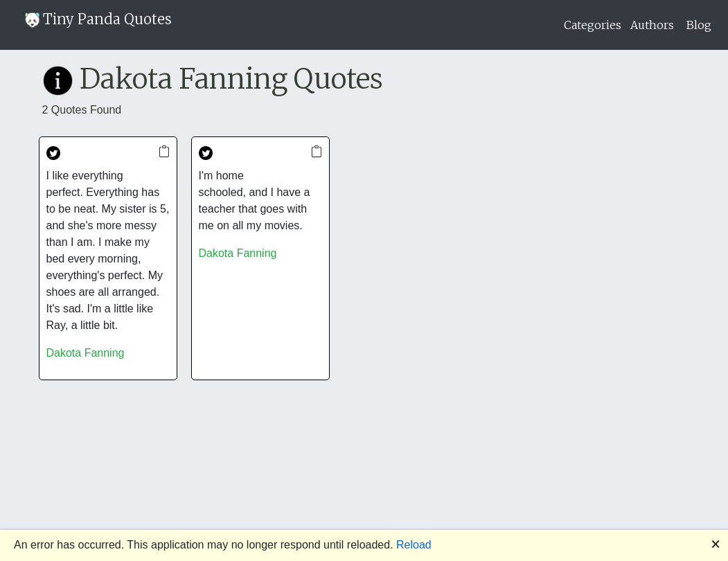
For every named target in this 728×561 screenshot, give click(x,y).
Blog (699, 25)
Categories (593, 25)
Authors (652, 25)
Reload (414, 545)
